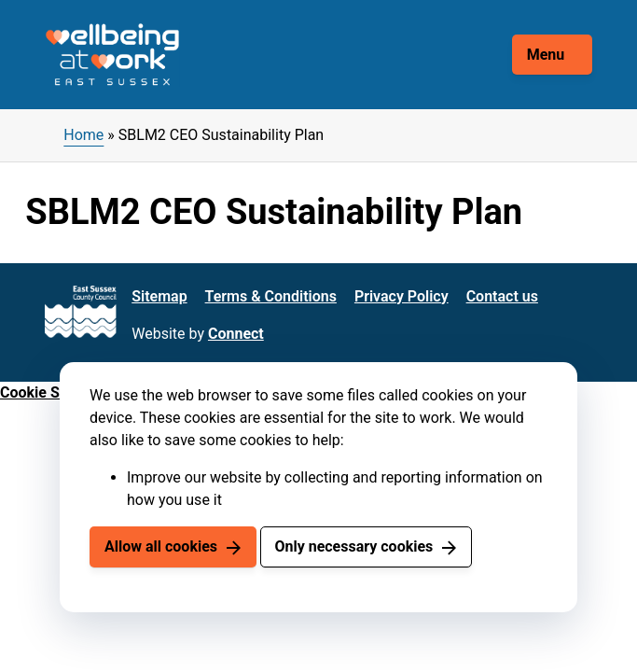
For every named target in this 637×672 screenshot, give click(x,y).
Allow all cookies (161, 546)
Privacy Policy (402, 296)
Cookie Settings (53, 392)
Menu (546, 55)
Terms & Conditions (271, 296)
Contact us (502, 296)
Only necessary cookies (353, 546)
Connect (236, 334)
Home (83, 135)
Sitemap (159, 296)
